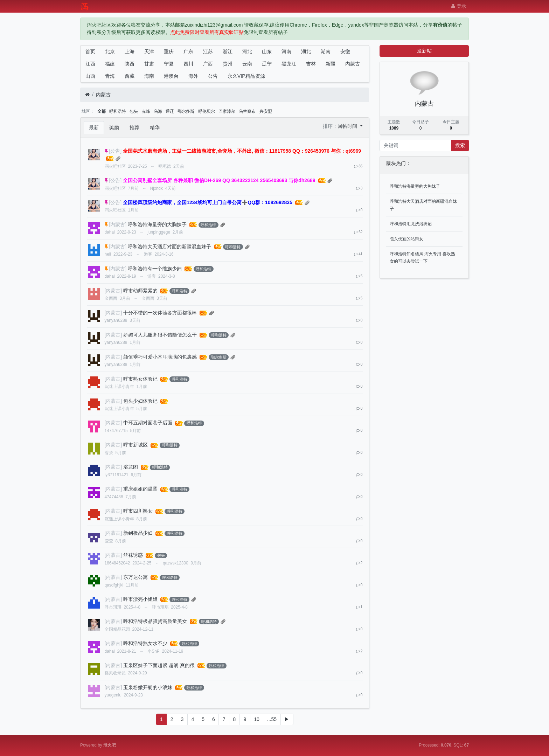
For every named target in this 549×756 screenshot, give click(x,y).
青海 (110, 76)
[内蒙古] (118, 224)
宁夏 (169, 64)
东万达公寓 (135, 577)
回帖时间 (348, 126)
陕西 (130, 64)
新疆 (331, 64)
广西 (208, 64)
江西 (90, 64)
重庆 (169, 51)
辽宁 (267, 64)
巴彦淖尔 (227, 111)
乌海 (158, 111)
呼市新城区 (135, 445)
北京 (110, 51)
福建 (110, 64)
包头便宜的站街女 (406, 239)
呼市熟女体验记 (140, 379)
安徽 (345, 51)
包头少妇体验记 (140, 401)
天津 (149, 51)
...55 (272, 719)
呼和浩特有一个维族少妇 (155, 269)
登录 (459, 6)
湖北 (306, 51)
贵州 (228, 64)
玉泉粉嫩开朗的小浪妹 (148, 687)
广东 (188, 51)
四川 (188, 64)
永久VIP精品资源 (246, 76)
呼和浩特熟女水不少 (145, 643)
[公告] (115, 151)
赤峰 (146, 111)
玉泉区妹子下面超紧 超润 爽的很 (159, 665)
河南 (286, 51)
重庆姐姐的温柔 (140, 489)
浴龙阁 (131, 467)
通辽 (170, 111)
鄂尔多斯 (186, 111)
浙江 (228, 51)
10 (257, 719)
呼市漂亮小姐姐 (140, 599)
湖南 (326, 51)
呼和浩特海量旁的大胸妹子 (157, 224)
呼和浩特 (118, 111)
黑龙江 (289, 64)
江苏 (208, 51)
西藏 (130, 76)
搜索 (460, 145)
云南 (247, 64)
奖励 (114, 127)
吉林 (311, 64)
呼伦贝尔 (207, 111)
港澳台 (171, 76)
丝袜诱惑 (133, 555)
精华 (155, 127)
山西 (90, 76)
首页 (90, 51)
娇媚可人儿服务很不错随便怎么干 (160, 335)
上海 (130, 51)
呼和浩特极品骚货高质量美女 (155, 621)
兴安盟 (266, 111)
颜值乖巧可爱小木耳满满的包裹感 (160, 357)
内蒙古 (353, 64)
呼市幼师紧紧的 (140, 291)
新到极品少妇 (138, 533)
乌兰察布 (247, 111)
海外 (193, 76)
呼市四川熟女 (138, 511)
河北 (247, 51)
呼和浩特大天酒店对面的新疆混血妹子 (169, 247)
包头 (134, 111)
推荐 (134, 127)
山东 (267, 51)
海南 (149, 76)
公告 (213, 76)
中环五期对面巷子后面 (148, 423)
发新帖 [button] (424, 51)
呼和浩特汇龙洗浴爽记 (411, 224)
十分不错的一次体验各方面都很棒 (160, 313)
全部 (102, 111)
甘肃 (149, 64)
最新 (94, 127)
